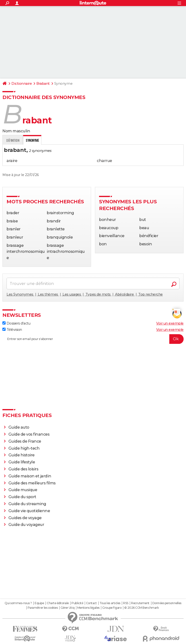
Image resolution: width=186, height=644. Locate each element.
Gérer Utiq (67, 608)
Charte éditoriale (58, 603)
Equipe (39, 603)
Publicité (77, 603)
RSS (126, 603)
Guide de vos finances (29, 434)
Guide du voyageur (26, 525)
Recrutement (140, 603)
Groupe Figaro (112, 608)
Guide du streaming (27, 504)
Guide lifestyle (22, 462)
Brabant (43, 84)
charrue (105, 161)
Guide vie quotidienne (29, 511)
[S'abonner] (93, 339)
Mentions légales (88, 608)
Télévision (12, 330)
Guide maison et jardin (30, 476)
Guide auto (19, 427)
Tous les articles (110, 603)
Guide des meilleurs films (32, 483)
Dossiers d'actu (16, 323)
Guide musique (23, 490)
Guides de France (25, 441)
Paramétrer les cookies (43, 608)
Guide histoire (22, 455)
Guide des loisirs (23, 469)
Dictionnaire (22, 84)
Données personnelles (167, 603)
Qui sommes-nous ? (18, 603)
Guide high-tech (24, 448)
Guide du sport (22, 497)
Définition (13, 140)
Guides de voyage (25, 518)
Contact (91, 603)
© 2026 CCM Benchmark (141, 608)
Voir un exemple (170, 323)
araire (12, 161)
